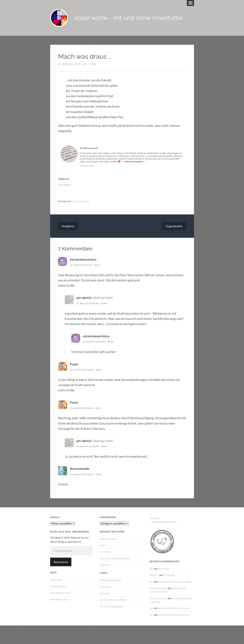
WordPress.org (59, 599)
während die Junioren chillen (175, 582)
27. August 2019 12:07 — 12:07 (88, 408)
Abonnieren (61, 562)
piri (94, 64)
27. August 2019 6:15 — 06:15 (87, 265)
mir (146, 156)
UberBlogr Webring (163, 522)
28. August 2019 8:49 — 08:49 (94, 447)
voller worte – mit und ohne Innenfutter (93, 635)
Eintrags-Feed (58, 587)
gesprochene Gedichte (113, 600)
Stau (102, 545)
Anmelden (56, 580)
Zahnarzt (105, 565)
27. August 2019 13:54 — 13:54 (88, 474)
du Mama (105, 552)
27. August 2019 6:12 (72, 64)
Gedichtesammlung (111, 606)
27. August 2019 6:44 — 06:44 (94, 304)
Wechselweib (80, 469)
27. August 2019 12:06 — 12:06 (88, 370)
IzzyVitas (105, 587)
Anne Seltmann (159, 588)
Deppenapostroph (110, 580)
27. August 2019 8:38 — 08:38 (100, 342)
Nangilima (68, 226)
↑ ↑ (192, 635)
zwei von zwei (108, 539)
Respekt (105, 593)
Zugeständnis (174, 226)
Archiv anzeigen (87, 166)
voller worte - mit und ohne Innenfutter (131, 18)
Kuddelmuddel (81, 201)
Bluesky (154, 518)
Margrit (154, 575)
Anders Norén (180, 635)
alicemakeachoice (83, 260)
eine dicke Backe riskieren (115, 558)
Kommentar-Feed (60, 593)
